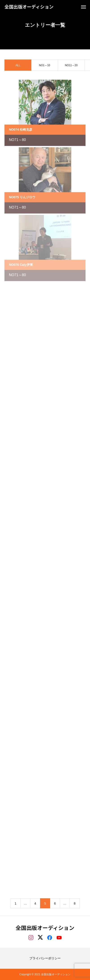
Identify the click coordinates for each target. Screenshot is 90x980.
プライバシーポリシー (45, 958)
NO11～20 (71, 66)
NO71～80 (17, 140)
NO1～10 (45, 66)
